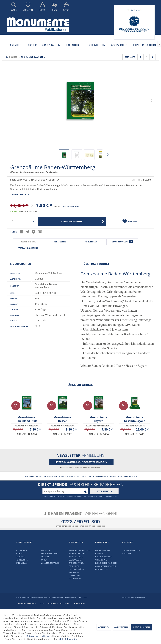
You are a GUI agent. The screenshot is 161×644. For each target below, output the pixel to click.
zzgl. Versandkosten (71, 206)
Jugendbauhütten (77, 553)
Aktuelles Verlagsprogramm (50, 552)
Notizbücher (22, 560)
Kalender (45, 557)
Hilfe (42, 603)
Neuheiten (20, 557)
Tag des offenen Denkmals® (76, 565)
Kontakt (52, 603)
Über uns (99, 553)
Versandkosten (74, 476)
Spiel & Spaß (22, 563)
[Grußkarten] (51, 45)
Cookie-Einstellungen (26, 603)
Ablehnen (104, 627)
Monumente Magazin (50, 563)
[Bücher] (32, 45)
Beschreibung (28, 242)
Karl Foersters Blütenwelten (76, 558)
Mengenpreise (102, 569)
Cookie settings (103, 550)
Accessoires (21, 550)
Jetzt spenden (104, 491)
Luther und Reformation (75, 577)
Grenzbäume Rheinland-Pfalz (27, 419)
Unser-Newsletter (104, 557)
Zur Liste (130, 57)
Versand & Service (28, 248)
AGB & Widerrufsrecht (106, 566)
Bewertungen (122, 242)
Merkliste (126, 553)
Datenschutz (79, 603)
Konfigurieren (141, 627)
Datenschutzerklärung (38, 636)
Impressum (64, 603)
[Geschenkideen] (95, 45)
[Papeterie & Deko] (144, 45)
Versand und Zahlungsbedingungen (106, 561)
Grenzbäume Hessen (63, 419)
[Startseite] (14, 45)
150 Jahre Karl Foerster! (80, 550)
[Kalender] (72, 45)
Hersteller (60, 242)
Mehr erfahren (20, 194)
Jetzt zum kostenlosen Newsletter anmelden (81, 462)
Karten (44, 560)
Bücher (19, 553)
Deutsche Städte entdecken (76, 571)
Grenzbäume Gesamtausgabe (135, 419)
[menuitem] (14, 7)
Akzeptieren (121, 627)
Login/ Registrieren (131, 550)
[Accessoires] (119, 45)
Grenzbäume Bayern (99, 419)
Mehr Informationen (69, 639)
